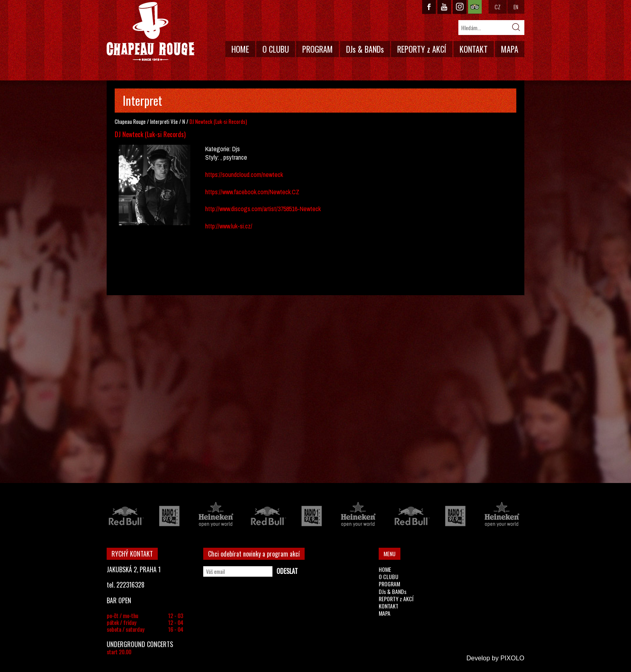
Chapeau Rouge (130, 121)
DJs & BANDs (365, 49)
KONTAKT (474, 49)
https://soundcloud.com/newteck (244, 175)
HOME (240, 49)
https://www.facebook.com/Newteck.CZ (252, 192)
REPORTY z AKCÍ (422, 49)
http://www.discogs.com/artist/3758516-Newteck (263, 209)
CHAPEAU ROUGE (151, 32)
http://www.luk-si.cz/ (229, 226)
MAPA (510, 49)
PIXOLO (512, 658)
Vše (174, 121)
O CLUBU (276, 49)
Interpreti (160, 121)
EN (516, 7)
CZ (498, 7)
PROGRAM (318, 49)
